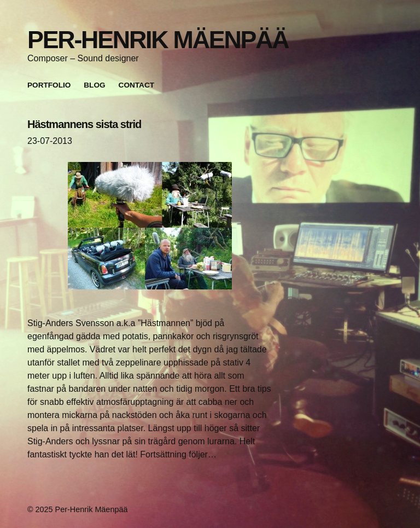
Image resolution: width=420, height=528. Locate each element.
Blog (94, 85)
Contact (136, 85)
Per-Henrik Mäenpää (158, 39)
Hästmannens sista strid (84, 124)
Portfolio (49, 85)
